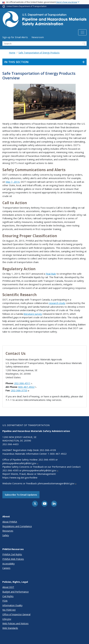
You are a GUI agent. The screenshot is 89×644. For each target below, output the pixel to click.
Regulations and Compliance (17, 526)
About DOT (8, 587)
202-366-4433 (11, 444)
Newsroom (38, 37)
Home (12, 53)
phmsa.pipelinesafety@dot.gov (20, 463)
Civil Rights (8, 596)
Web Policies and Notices (15, 623)
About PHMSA (10, 522)
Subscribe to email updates (21, 495)
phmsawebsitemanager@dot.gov (57, 483)
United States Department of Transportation (27, 6)
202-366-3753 (20, 390)
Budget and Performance (16, 592)
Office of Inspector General (16, 614)
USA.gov (7, 619)
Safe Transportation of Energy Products (39, 53)
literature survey (33, 314)
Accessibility (9, 564)
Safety (6, 535)
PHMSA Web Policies (13, 559)
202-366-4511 (23, 383)
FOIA (5, 601)
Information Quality (12, 605)
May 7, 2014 (13, 182)
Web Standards (10, 628)
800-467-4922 (27, 387)
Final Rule (51, 274)
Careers (6, 568)
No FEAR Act (9, 610)
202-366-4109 (48, 450)
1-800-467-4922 (57, 454)
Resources (8, 531)
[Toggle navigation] (82, 32)
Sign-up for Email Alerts (15, 37)
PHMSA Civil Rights (12, 554)
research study (57, 303)
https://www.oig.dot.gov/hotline (20, 477)
